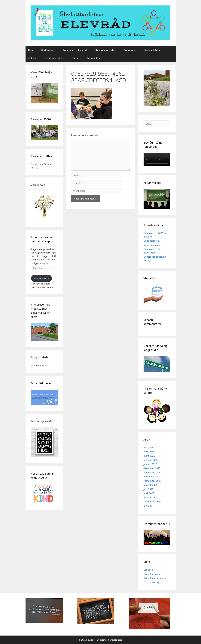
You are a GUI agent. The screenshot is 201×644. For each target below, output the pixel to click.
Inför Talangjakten (154, 245)
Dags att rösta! (152, 241)
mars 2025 (149, 497)
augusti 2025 (151, 485)
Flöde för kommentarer (156, 578)
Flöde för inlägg (152, 574)
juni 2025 (149, 489)
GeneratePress (115, 640)
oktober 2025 (151, 477)
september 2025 (152, 481)
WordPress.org (152, 582)
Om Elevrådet (51, 50)
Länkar (78, 58)
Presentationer (97, 58)
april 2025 (149, 493)
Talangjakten (133, 50)
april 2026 (149, 452)
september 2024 (152, 502)
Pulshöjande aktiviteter (56, 58)
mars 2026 (149, 456)
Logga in (148, 570)
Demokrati (68, 50)
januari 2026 (150, 464)
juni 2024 (149, 506)
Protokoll (85, 50)
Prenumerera (41, 278)
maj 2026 (149, 447)
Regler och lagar (155, 50)
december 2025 (152, 468)
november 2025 (152, 472)
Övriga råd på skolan (108, 50)
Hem (33, 50)
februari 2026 (151, 460)
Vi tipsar (35, 58)
